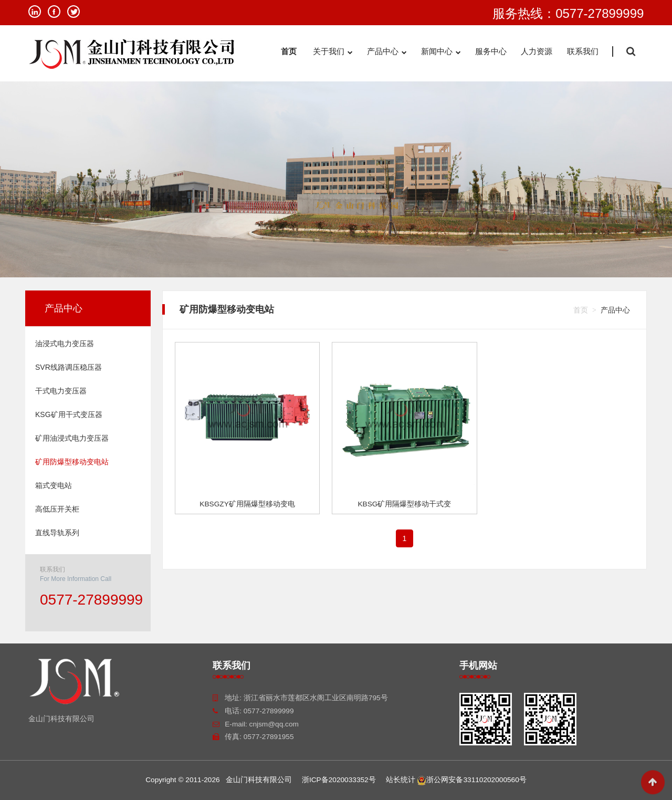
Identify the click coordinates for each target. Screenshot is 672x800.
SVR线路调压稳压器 (69, 367)
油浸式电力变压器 (65, 344)
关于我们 (333, 52)
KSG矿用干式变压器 (69, 414)
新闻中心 (441, 52)
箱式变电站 (54, 485)
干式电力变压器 (61, 391)
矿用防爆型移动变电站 (72, 462)
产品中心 (387, 52)
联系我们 (583, 51)
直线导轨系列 (57, 533)
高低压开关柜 (57, 509)
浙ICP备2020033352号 (339, 780)
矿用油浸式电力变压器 (72, 438)
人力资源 (537, 51)
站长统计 (401, 780)
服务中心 (491, 51)
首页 (290, 51)
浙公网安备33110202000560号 (471, 780)
